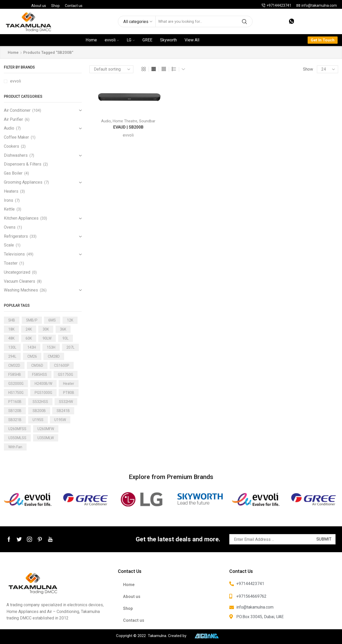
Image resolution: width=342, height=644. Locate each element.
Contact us (74, 6)
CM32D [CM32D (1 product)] (14, 365)
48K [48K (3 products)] (11, 338)
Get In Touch (323, 40)
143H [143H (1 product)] (32, 347)
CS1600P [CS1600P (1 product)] (62, 365)
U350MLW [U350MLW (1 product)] (46, 438)
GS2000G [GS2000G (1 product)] (16, 384)
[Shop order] (111, 69)
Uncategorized (17, 272)
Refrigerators (16, 236)
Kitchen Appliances (21, 218)
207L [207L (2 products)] (70, 347)
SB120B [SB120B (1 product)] (15, 411)
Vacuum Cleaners (20, 281)
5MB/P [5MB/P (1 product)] (32, 320)
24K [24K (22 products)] (29, 329)
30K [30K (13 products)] (46, 329)
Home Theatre (125, 121)
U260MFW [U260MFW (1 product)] (46, 429)
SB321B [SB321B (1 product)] (15, 420)
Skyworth (168, 40)
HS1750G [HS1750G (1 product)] (16, 393)
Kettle (9, 209)
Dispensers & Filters (23, 164)
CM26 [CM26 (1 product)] (32, 356)
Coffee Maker (16, 137)
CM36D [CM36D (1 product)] (37, 365)
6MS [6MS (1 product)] (52, 320)
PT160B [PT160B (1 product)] (15, 402)
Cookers (12, 146)
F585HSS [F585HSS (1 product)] (40, 375)
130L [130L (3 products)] (12, 347)
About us (39, 6)
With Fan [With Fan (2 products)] (15, 447)
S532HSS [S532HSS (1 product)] (40, 402)
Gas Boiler (13, 173)
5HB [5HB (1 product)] (12, 320)
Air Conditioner (17, 110)
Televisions (14, 254)
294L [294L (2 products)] (12, 356)
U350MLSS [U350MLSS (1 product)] (17, 438)
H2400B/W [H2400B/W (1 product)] (43, 384)
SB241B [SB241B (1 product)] (63, 411)
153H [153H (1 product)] (51, 347)
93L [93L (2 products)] (66, 338)
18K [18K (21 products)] (11, 329)
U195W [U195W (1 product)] (60, 420)
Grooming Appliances (23, 182)
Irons (9, 200)
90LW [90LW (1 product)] (47, 338)
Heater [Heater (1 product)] (69, 384)
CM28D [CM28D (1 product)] (54, 356)
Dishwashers (16, 155)
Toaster (11, 263)
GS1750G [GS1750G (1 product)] (66, 375)
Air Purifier (13, 119)
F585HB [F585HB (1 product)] (15, 375)
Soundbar (147, 121)
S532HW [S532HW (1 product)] (66, 402)
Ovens (10, 227)
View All (192, 40)
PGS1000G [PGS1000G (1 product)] (43, 393)
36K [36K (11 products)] (63, 329)
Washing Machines (21, 290)
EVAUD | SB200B (128, 127)
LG (131, 40)
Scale (9, 245)
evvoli (112, 40)
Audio (106, 121)
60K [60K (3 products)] (29, 338)
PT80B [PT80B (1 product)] (69, 393)
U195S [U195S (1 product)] (38, 420)
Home (91, 40)
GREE (147, 40)
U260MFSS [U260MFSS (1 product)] (17, 429)
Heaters (11, 191)
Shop (55, 6)
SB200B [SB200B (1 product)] (39, 411)
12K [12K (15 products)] (70, 320)
